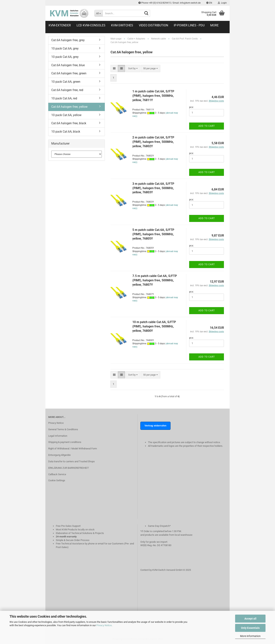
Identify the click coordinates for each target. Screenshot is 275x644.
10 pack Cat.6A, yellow (66, 115)
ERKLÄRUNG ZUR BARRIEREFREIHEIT (69, 468)
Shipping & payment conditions (65, 442)
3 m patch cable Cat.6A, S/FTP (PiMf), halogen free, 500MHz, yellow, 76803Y (153, 188)
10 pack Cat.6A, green (66, 82)
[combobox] (133, 69)
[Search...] (98, 13)
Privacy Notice (104, 625)
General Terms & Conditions (63, 429)
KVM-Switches (122, 25)
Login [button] (222, 3)
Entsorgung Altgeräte (59, 455)
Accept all (250, 619)
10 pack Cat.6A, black (66, 132)
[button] (209, 3)
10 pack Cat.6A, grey (65, 48)
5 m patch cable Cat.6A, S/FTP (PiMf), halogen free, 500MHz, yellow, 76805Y (153, 234)
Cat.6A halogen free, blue (68, 65)
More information (250, 636)
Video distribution (153, 25)
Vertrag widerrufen (155, 426)
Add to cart (207, 126)
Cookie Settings (57, 480)
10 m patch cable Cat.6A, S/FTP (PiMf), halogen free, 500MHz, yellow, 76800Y (154, 326)
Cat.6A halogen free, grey (68, 40)
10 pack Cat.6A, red (64, 98)
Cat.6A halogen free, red (67, 90)
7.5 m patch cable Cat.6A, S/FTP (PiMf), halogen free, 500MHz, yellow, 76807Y (155, 280)
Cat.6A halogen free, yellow (69, 107)
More (214, 25)
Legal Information (58, 436)
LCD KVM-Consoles (91, 25)
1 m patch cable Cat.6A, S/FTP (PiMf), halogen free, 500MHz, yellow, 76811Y (153, 96)
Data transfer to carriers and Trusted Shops (72, 461)
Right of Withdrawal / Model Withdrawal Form (73, 449)
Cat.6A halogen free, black (69, 123)
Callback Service (57, 474)
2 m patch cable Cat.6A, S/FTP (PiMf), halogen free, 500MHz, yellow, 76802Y (153, 142)
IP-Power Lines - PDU (189, 25)
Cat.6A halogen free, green (69, 73)
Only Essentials (250, 628)
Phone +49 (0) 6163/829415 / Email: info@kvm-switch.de (170, 3)
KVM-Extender (60, 25)
